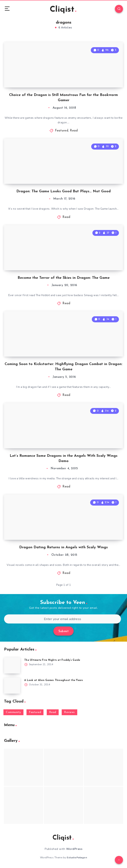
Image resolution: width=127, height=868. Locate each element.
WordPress (74, 849)
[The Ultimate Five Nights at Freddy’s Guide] (12, 665)
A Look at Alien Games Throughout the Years (54, 680)
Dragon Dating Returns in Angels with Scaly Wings (63, 547)
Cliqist (63, 10)
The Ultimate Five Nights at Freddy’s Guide (52, 660)
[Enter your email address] (62, 619)
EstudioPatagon (77, 858)
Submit (63, 631)
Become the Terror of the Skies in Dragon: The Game (64, 278)
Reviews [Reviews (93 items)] (69, 712)
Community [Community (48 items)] (13, 712)
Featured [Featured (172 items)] (35, 712)
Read (74, 131)
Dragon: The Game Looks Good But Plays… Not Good (63, 191)
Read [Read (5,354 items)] (53, 712)
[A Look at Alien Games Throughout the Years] (12, 686)
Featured (62, 131)
